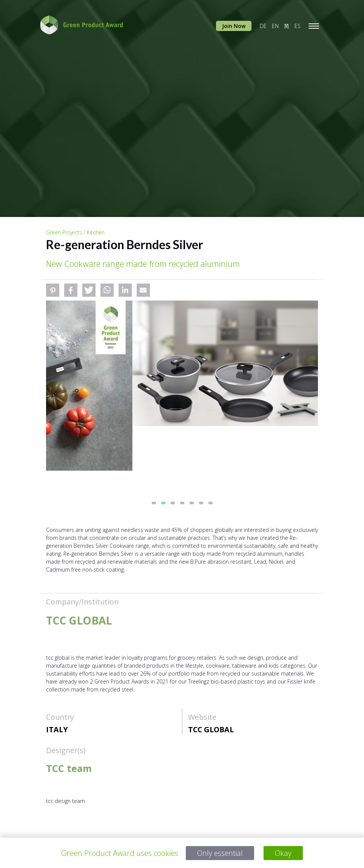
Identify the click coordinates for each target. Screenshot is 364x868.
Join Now (234, 26)
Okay (284, 853)
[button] (53, 290)
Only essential (220, 853)
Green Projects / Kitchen (75, 232)
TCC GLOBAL (211, 729)
